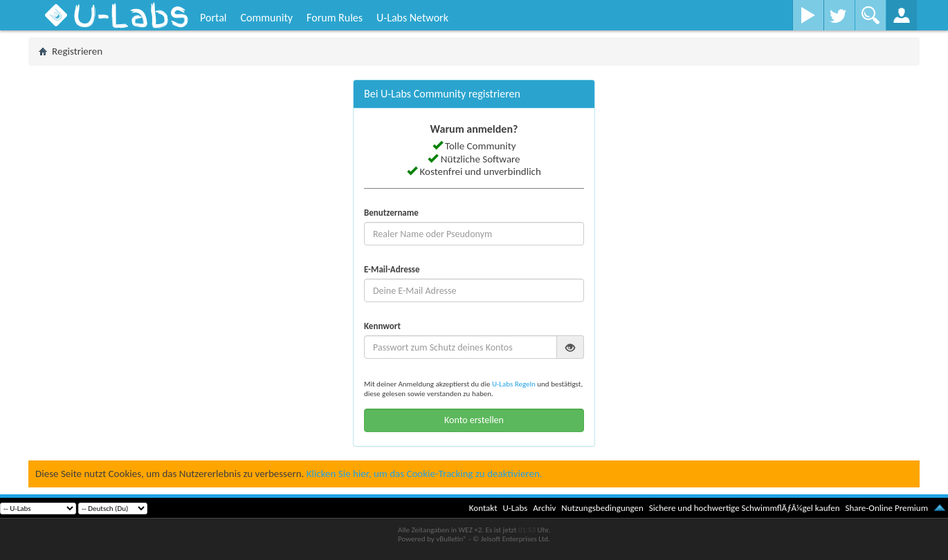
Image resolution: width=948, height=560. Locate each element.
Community (266, 18)
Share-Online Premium (886, 508)
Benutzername (391, 213)
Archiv (544, 508)
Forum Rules (335, 18)
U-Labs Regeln (514, 384)
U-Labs (516, 508)
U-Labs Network (412, 18)
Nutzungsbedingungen (602, 508)
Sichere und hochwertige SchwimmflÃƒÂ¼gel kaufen (745, 508)
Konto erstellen (474, 420)
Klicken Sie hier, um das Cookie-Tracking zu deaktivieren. (425, 474)
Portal (213, 18)
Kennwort (382, 326)
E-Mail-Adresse (392, 269)
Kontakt (483, 508)
